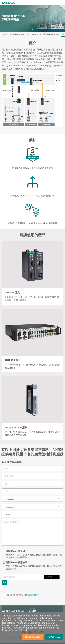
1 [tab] (33, 30)
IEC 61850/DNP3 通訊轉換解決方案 (43, 34)
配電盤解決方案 (17, 34)
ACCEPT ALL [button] (54, 637)
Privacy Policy (10, 630)
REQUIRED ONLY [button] (33, 637)
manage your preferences (23, 625)
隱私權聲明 (33, 595)
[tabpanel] (32, 19)
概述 (5, 34)
